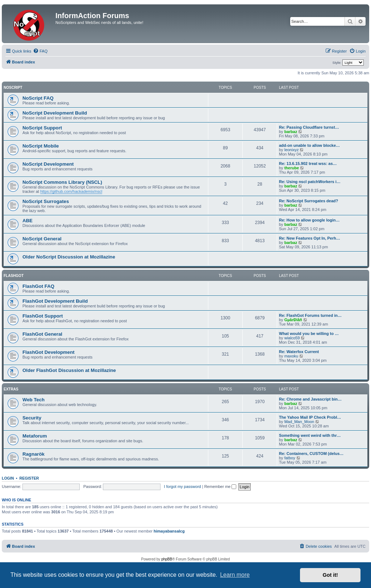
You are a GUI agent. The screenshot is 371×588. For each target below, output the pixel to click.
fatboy (290, 458)
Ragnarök (34, 454)
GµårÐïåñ (293, 320)
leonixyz (292, 150)
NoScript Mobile (41, 146)
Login (8, 478)
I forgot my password (183, 486)
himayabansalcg (169, 531)
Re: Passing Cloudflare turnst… (309, 127)
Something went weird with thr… (310, 435)
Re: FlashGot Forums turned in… (310, 315)
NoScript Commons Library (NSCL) (62, 182)
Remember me (220, 486)
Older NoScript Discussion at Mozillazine (69, 257)
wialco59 (292, 338)
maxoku (291, 356)
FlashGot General (42, 334)
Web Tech (34, 400)
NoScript (13, 88)
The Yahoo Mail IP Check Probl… (310, 417)
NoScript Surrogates (46, 201)
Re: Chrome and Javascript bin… (310, 399)
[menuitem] (40, 51)
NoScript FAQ (38, 98)
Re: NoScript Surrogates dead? (309, 201)
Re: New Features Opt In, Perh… (310, 238)
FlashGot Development (49, 352)
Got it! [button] (330, 575)
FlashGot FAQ (38, 286)
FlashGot (14, 276)
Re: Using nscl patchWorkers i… (310, 182)
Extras (11, 389)
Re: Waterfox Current (299, 352)
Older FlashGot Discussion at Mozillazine (69, 370)
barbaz (291, 132)
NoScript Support (42, 128)
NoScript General (42, 239)
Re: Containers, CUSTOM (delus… (311, 454)
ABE (28, 221)
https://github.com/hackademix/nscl (71, 191)
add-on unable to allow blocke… (309, 145)
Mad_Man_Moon (299, 422)
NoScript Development (48, 164)
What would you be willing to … (309, 334)
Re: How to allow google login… (309, 220)
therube (292, 168)
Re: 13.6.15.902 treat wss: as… (308, 163)
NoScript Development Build (55, 113)
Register (29, 478)
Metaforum (35, 436)
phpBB (167, 559)
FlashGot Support (43, 316)
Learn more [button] (235, 575)
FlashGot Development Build (55, 301)
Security (32, 418)
